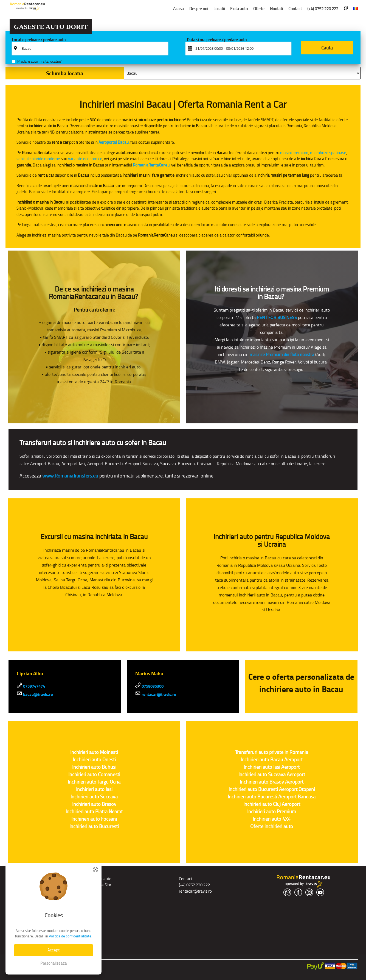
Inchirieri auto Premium (272, 812)
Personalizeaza (54, 963)
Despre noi (199, 9)
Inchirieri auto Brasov (94, 804)
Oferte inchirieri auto (272, 826)
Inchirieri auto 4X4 (272, 819)
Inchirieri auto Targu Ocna (94, 782)
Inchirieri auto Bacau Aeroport (272, 760)
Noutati (276, 9)
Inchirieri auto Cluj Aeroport (272, 804)
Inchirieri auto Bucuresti (94, 826)
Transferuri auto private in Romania (272, 752)
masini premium (294, 153)
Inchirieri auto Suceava (94, 797)
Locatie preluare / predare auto (39, 40)
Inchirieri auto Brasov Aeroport (272, 782)
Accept (54, 950)
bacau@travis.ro (35, 695)
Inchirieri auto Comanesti (94, 774)
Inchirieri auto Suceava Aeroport (272, 774)
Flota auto (239, 9)
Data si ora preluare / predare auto (217, 40)
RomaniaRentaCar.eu (151, 165)
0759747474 (31, 686)
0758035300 (149, 686)
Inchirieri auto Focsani (94, 819)
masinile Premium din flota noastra (282, 355)
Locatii (219, 9)
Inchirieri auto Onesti (94, 760)
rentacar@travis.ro (156, 695)
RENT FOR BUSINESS (277, 317)
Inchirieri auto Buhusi (94, 767)
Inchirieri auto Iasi (94, 789)
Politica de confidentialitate (70, 936)
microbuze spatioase (328, 153)
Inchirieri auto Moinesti (94, 752)
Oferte (259, 9)
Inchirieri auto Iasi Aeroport (272, 767)
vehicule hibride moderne (38, 159)
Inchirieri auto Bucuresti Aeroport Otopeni (272, 789)
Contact (295, 9)
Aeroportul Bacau (114, 142)
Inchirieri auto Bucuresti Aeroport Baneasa (272, 797)
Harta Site (102, 885)
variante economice (85, 159)
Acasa (178, 9)
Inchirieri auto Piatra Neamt (94, 812)
